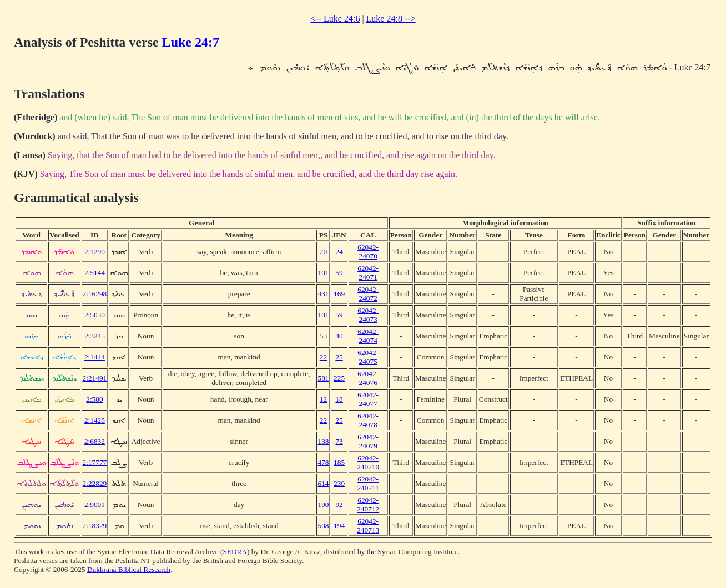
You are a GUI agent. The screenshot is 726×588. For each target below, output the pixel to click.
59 (339, 273)
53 (323, 336)
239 (339, 483)
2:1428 (95, 420)
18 (339, 399)
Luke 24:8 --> (391, 19)
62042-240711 (368, 483)
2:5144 (95, 273)
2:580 (94, 399)
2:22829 (95, 483)
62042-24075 (368, 357)
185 (339, 462)
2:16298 (95, 294)
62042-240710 (368, 462)
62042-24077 (368, 399)
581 (323, 378)
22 (323, 357)
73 (339, 441)
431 (323, 294)
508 (323, 526)
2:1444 (95, 357)
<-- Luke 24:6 (335, 19)
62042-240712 (368, 505)
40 (339, 336)
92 (339, 505)
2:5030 (95, 315)
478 (323, 462)
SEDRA (235, 552)
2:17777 (95, 462)
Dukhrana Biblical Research (129, 569)
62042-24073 (368, 315)
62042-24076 (368, 378)
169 (339, 294)
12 (323, 399)
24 (339, 252)
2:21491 (95, 378)
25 (339, 357)
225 (339, 378)
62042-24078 (368, 420)
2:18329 (95, 526)
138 (323, 441)
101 (323, 273)
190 (323, 505)
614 (323, 483)
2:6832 (95, 441)
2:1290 (95, 252)
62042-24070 (368, 252)
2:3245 (95, 336)
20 (323, 252)
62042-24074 (368, 336)
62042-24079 (368, 441)
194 (339, 526)
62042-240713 (368, 526)
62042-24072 (368, 294)
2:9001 (95, 505)
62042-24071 (368, 273)
